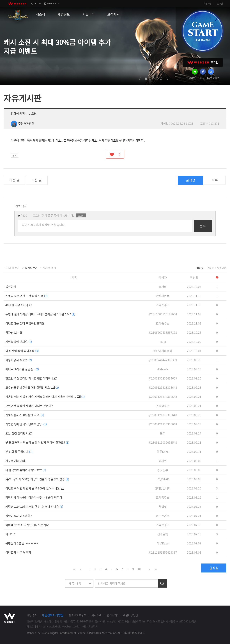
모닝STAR (163, 479)
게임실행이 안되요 (19, 342)
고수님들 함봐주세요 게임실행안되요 (32, 387)
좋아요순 (222, 268)
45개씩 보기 (49, 268)
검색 (162, 583)
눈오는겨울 (163, 516)
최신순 (200, 268)
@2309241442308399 (163, 360)
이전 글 (14, 180)
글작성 (191, 180)
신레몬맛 (163, 534)
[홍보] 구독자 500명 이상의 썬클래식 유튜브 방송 (37, 479)
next (167, 79)
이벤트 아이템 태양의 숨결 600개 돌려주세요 (35, 488)
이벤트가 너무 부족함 (18, 552)
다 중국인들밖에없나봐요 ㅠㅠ (26, 470)
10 (139, 569)
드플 (163, 433)
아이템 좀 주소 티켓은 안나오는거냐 (27, 525)
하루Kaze (163, 452)
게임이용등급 (130, 615)
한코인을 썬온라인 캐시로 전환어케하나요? (31, 378)
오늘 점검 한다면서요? (19, 433)
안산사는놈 (163, 296)
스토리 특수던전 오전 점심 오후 (26, 296)
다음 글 (37, 180)
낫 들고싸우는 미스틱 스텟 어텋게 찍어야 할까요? (37, 442)
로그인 (220, 4)
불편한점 (11, 287)
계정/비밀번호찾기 (210, 78)
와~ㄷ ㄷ (11, 534)
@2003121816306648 (163, 387)
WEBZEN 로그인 (203, 62)
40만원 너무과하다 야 (19, 305)
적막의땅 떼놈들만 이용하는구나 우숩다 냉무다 (34, 497)
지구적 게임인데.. (16, 461)
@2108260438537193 (163, 332)
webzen (17, 4)
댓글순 (210, 268)
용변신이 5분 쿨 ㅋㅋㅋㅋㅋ (22, 543)
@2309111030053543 (163, 442)
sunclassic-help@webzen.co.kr (61, 626)
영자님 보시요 (14, 332)
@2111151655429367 (163, 552)
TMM (163, 342)
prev (140, 79)
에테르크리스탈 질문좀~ (22, 369)
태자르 (163, 461)
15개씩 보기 (13, 268)
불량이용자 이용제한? (19, 516)
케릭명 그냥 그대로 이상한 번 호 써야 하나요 (34, 507)
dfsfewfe (163, 369)
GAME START (203, 31)
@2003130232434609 (163, 378)
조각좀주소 (163, 305)
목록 (215, 180)
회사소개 (96, 615)
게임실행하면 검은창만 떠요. (25, 415)
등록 (203, 226)
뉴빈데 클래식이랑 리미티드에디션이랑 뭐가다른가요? (40, 314)
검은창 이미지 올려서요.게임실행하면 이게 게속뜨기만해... (45, 397)
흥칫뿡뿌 (163, 470)
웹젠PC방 (112, 615)
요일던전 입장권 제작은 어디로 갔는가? (29, 406)
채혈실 (163, 507)
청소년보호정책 (77, 615)
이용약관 (32, 615)
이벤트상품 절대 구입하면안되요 (25, 323)
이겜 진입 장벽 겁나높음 (22, 351)
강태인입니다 (163, 488)
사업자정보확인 (90, 626)
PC (36, 4)
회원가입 (208, 4)
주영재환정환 (23, 123)
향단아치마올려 (163, 351)
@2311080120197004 (163, 314)
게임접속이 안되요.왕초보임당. (26, 424)
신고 (15, 155)
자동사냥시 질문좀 (19, 360)
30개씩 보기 (31, 268)
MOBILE (52, 4)
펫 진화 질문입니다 (19, 452)
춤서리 (163, 287)
